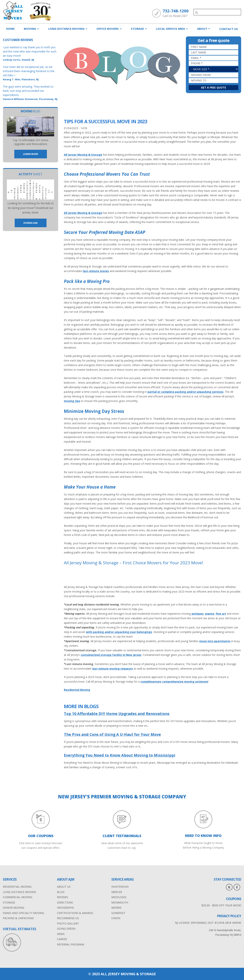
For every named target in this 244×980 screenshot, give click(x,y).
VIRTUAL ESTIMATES (20, 929)
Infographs (65, 908)
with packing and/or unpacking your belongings (119, 632)
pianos (210, 614)
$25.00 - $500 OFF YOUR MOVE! (221, 905)
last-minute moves (96, 271)
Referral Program (71, 944)
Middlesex (119, 897)
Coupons (234, 899)
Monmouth (120, 902)
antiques (197, 614)
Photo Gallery (68, 923)
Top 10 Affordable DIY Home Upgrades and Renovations (117, 714)
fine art (221, 614)
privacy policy (229, 916)
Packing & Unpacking (18, 918)
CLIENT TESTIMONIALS (122, 836)
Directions (65, 902)
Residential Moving (77, 690)
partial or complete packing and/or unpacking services (185, 392)
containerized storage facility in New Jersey (111, 655)
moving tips (72, 401)
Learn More (31, 154)
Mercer (117, 892)
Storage (137, 29)
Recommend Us (68, 918)
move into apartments (215, 641)
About (202, 29)
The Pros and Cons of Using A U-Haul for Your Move (112, 734)
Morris (116, 908)
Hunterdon (120, 887)
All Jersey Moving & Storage (83, 155)
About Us (64, 887)
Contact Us (229, 29)
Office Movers (108, 29)
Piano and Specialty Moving (23, 913)
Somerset (118, 913)
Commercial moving (18, 897)
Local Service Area (170, 29)
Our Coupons (41, 836)
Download (31, 223)
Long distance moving (19, 892)
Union (116, 918)
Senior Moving (14, 908)
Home (10, 29)
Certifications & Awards (75, 913)
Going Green (66, 929)
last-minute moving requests (113, 669)
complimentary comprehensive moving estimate (174, 682)
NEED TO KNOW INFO (203, 836)
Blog (61, 892)
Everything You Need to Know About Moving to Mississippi (120, 755)
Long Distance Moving (66, 29)
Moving (30, 29)
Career (62, 939)
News (61, 934)
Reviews (63, 897)
